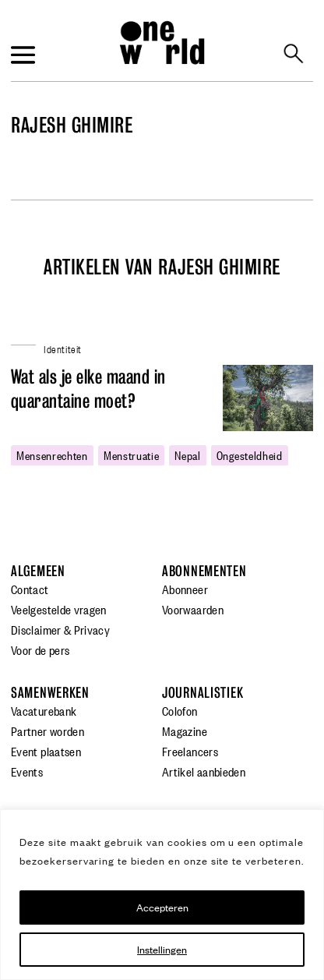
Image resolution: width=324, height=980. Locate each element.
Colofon (180, 710)
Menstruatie (132, 455)
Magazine (185, 731)
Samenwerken (50, 693)
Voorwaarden (193, 609)
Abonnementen (204, 571)
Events (27, 771)
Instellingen (162, 949)
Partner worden (48, 731)
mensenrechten (52, 455)
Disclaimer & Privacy (60, 629)
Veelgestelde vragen (59, 609)
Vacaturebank (44, 710)
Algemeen (38, 571)
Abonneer (185, 589)
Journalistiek (202, 693)
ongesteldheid (250, 455)
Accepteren (162, 907)
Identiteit (63, 348)
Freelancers (190, 751)
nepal (187, 455)
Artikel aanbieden (204, 771)
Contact (30, 589)
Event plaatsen (46, 751)
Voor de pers (40, 649)
